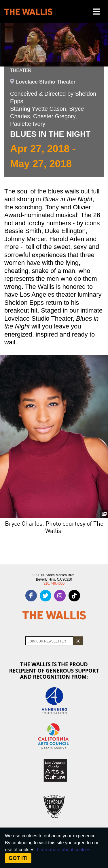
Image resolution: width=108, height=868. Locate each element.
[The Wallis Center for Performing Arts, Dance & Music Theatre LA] (28, 12)
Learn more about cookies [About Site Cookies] (64, 850)
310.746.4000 (54, 583)
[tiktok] (74, 596)
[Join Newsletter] (49, 641)
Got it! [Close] (18, 858)
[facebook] (31, 596)
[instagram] (60, 596)
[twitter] (46, 596)
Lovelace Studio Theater (46, 82)
